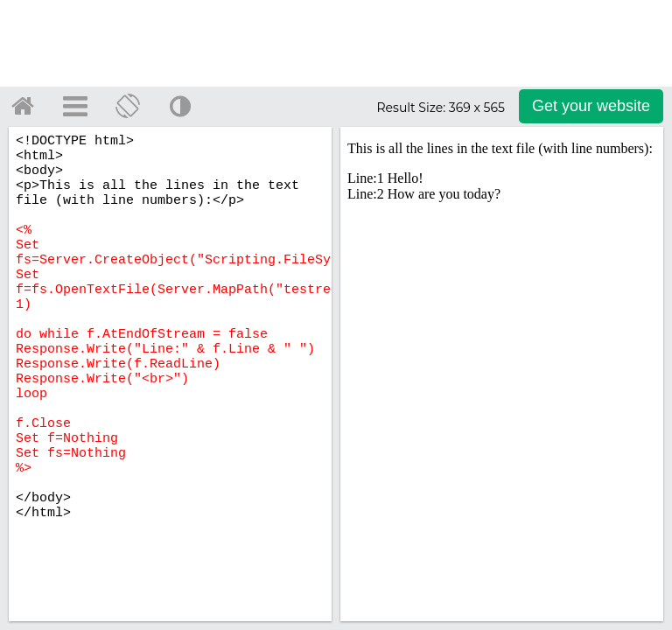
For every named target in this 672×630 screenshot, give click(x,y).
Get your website (591, 106)
